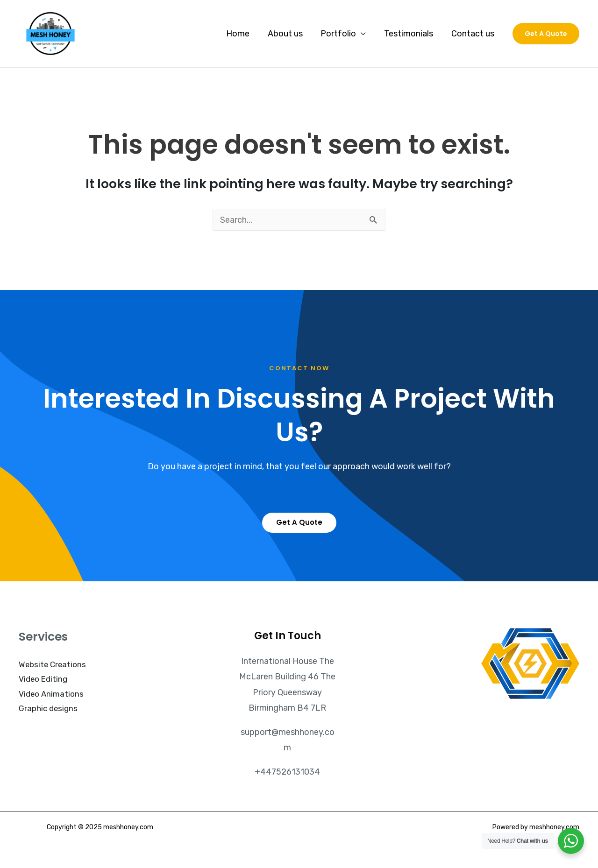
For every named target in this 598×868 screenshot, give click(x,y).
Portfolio (342, 34)
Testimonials (410, 34)
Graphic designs (48, 708)
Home (243, 34)
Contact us (473, 34)
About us (289, 34)
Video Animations (51, 694)
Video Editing (43, 679)
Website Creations (53, 664)
